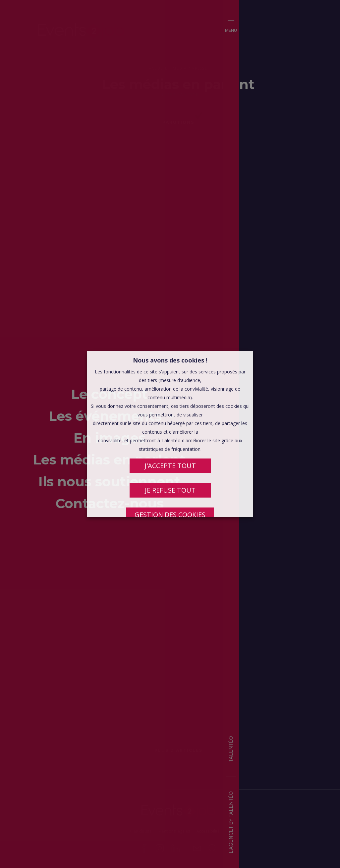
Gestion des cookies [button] (170, 515)
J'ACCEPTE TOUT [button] (170, 466)
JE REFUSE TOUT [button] (170, 490)
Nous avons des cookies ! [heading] (170, 360)
